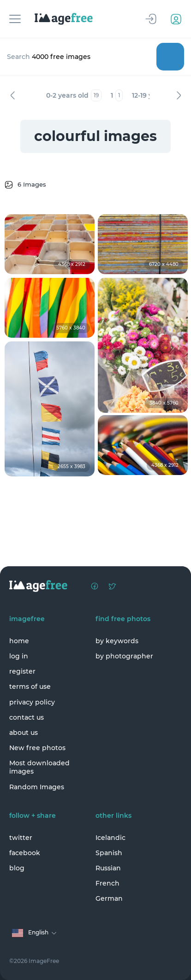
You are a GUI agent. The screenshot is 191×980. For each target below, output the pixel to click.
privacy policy (32, 702)
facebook (25, 853)
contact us (27, 717)
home (19, 641)
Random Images (37, 787)
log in (19, 656)
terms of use (30, 687)
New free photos (37, 748)
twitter (21, 838)
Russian (108, 868)
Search (170, 57)
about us (24, 733)
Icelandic (110, 838)
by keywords (117, 641)
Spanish (109, 853)
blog (17, 868)
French (107, 883)
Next (179, 95)
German (109, 898)
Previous (12, 95)
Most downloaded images (39, 767)
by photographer (124, 656)
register (22, 671)
